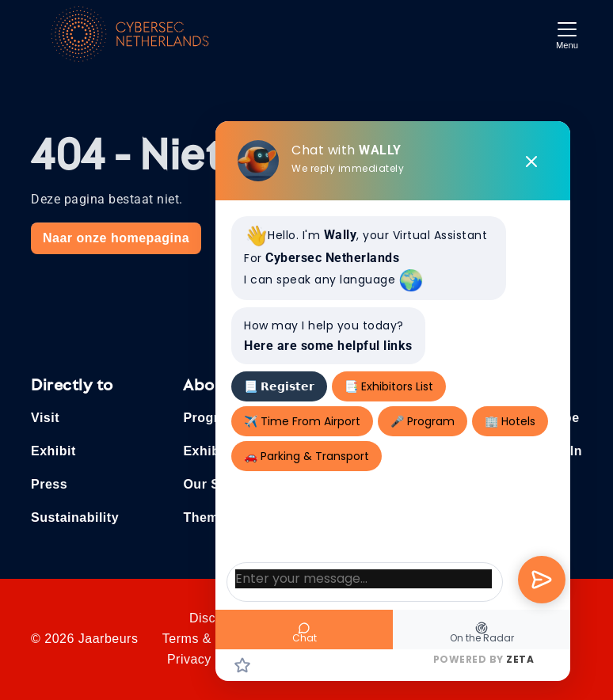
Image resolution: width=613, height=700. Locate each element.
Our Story (214, 484)
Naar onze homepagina (116, 238)
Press (49, 484)
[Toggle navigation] (567, 34)
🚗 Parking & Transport (306, 456)
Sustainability (75, 517)
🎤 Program (423, 421)
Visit (45, 418)
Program (210, 418)
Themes (208, 517)
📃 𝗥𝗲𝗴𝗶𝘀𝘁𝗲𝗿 (279, 386)
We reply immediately (348, 169)
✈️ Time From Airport (302, 421)
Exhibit (53, 451)
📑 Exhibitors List (389, 386)
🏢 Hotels (510, 421)
